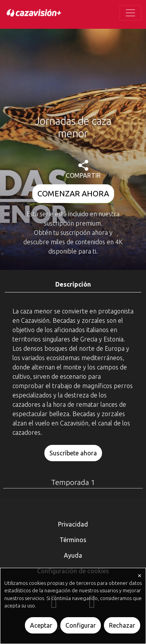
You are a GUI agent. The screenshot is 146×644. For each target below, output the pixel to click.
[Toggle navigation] (130, 13)
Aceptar (41, 625)
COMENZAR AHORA (73, 193)
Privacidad (73, 524)
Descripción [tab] (73, 284)
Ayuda (73, 555)
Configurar (81, 625)
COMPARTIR (83, 169)
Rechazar (122, 625)
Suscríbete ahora (73, 453)
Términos (73, 540)
